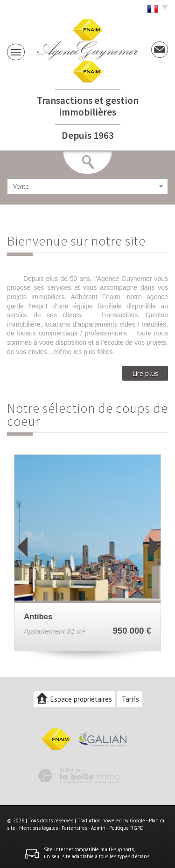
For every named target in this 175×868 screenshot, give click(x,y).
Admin (98, 828)
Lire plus (145, 373)
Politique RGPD (126, 828)
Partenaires (74, 828)
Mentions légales (38, 828)
